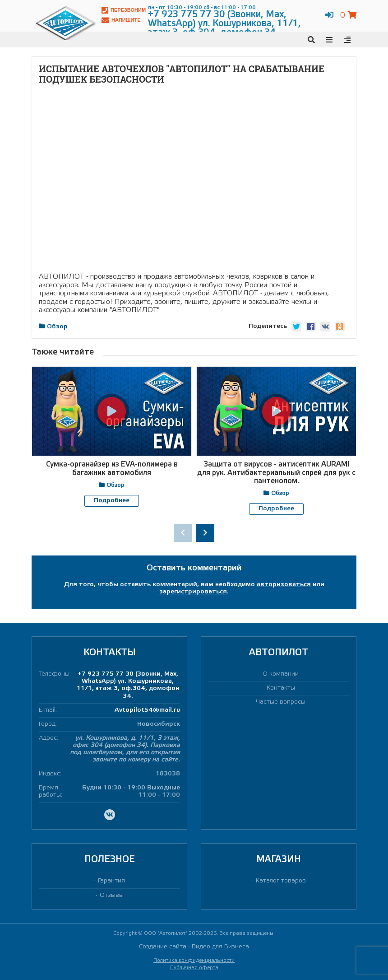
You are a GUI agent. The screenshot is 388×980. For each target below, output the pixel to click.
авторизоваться (284, 584)
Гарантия (111, 881)
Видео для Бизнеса (220, 946)
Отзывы (112, 895)
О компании (281, 674)
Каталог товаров (281, 881)
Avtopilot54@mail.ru (147, 710)
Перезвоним (124, 10)
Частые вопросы (281, 702)
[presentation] (183, 532)
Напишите (121, 20)
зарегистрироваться (193, 591)
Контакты (281, 688)
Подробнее (112, 501)
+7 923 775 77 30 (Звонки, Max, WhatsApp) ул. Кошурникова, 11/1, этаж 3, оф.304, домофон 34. (128, 684)
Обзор (57, 327)
